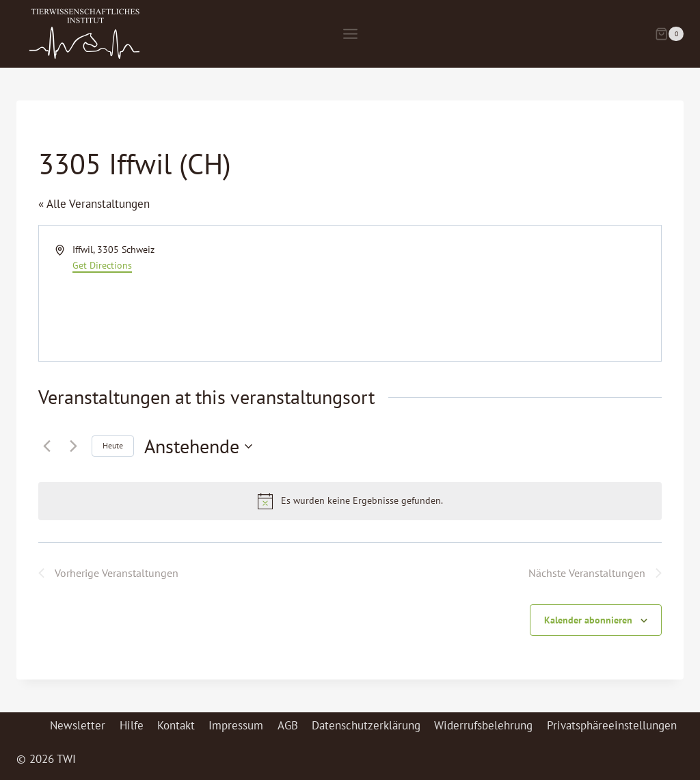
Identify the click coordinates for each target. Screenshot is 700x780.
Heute (113, 445)
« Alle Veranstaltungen (94, 204)
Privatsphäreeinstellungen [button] (612, 725)
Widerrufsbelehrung (483, 725)
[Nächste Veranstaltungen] (73, 446)
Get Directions (102, 265)
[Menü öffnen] (350, 33)
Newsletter (78, 725)
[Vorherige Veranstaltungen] (46, 446)
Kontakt (176, 725)
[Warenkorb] (669, 34)
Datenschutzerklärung (366, 725)
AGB (288, 725)
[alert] (350, 501)
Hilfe (132, 725)
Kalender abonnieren (588, 620)
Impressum (236, 725)
